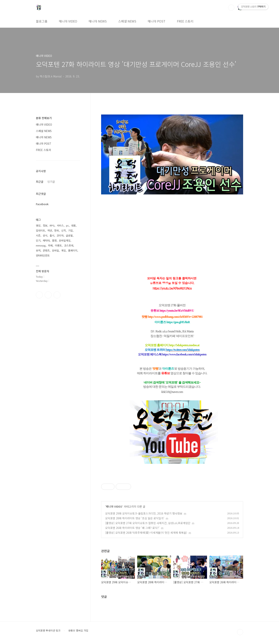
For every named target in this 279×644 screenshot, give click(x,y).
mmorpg (41, 245)
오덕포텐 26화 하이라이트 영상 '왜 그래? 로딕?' (132, 528)
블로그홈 (42, 21)
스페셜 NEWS (127, 21)
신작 (64, 230)
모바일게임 (65, 240)
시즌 (38, 235)
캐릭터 (46, 240)
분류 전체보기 (44, 118)
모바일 (55, 250)
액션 (50, 230)
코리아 (60, 235)
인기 (38, 240)
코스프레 (69, 245)
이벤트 (58, 245)
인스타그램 (48, 295)
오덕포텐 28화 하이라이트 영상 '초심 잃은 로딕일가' (135, 518)
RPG (52, 225)
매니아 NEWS (98, 21)
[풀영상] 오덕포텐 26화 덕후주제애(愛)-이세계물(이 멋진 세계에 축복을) (146, 533)
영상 (38, 225)
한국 (57, 230)
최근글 (40, 182)
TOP (240, 632)
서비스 (60, 225)
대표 (73, 225)
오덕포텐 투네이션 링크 (48, 631)
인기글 (51, 182)
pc (67, 225)
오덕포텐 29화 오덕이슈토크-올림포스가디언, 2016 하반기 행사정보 (144, 513)
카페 (50, 245)
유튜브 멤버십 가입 (78, 631)
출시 (52, 235)
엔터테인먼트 (43, 255)
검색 (231, 8)
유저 (38, 250)
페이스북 (39, 295)
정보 (45, 225)
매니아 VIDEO (68, 21)
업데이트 (40, 230)
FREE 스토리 (185, 21)
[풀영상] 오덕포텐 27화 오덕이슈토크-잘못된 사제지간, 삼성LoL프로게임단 (148, 523)
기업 (70, 230)
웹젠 (54, 240)
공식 (45, 235)
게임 (64, 250)
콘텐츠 (46, 250)
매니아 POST (157, 21)
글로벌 (69, 235)
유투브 (57, 295)
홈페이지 (73, 250)
